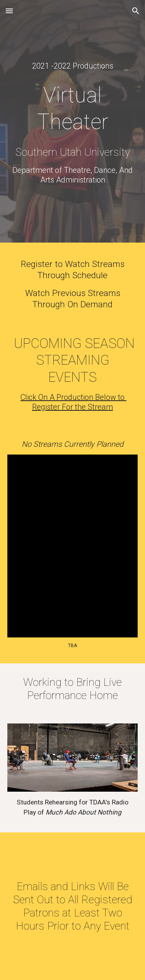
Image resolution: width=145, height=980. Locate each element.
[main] (73, 66)
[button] (9, 11)
